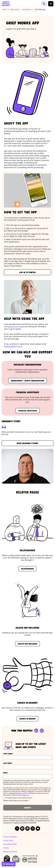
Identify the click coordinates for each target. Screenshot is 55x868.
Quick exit (9, 864)
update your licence (16, 326)
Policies (6, 848)
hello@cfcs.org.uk (20, 793)
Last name (12, 763)
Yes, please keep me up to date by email (19, 798)
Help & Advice (15, 9)
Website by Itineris (10, 852)
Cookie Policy (8, 841)
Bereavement (27, 9)
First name (12, 754)
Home (5, 9)
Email (10, 773)
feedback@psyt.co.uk (13, 346)
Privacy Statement (23, 795)
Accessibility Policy (10, 844)
